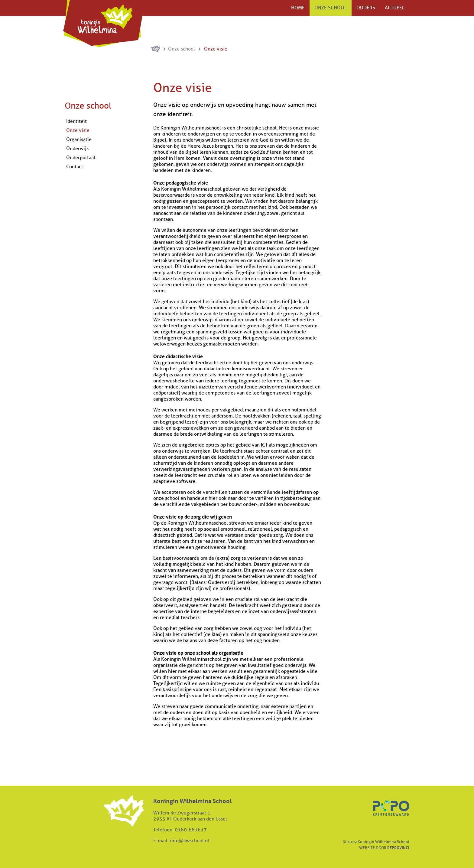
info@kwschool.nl (190, 841)
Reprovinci (398, 847)
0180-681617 (191, 830)
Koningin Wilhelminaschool (155, 49)
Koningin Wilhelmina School (104, 24)
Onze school (182, 49)
